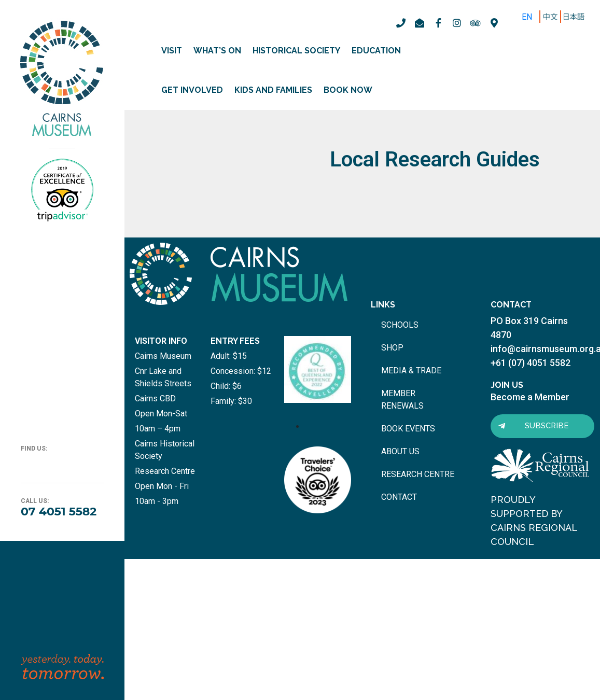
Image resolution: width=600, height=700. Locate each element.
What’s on (217, 51)
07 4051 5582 (59, 512)
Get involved (192, 90)
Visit (172, 51)
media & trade (411, 370)
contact (399, 497)
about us (400, 451)
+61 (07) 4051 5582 (531, 363)
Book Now (348, 90)
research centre (418, 474)
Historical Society (296, 51)
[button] (542, 426)
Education (376, 51)
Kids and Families (273, 90)
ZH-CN (553, 17)
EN (527, 17)
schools (400, 325)
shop (392, 348)
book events (408, 429)
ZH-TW (575, 17)
